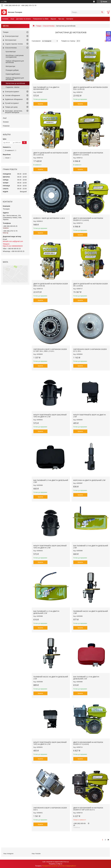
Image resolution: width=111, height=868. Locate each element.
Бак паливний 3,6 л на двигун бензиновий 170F (46, 88)
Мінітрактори (10, 66)
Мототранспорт (11, 40)
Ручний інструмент (12, 103)
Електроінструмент (12, 92)
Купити (40, 104)
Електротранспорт (12, 36)
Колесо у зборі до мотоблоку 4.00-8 (49, 218)
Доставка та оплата (24, 19)
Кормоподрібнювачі (13, 74)
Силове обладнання (13, 95)
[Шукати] (102, 12)
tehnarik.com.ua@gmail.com (13, 241)
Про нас (61, 19)
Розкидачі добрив (12, 70)
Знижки (6, 122)
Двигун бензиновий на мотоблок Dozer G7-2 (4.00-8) (88, 219)
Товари (39, 26)
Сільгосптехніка (49, 26)
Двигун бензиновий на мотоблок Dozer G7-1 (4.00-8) (88, 154)
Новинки (6, 126)
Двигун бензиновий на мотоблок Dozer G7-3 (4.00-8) (88, 743)
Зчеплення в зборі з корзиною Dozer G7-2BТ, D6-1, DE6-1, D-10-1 (50, 350)
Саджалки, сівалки (13, 87)
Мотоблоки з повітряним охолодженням (15, 56)
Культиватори (11, 52)
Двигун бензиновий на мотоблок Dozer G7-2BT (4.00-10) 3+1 (88, 809)
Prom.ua (66, 862)
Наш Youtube (36, 854)
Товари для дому (11, 107)
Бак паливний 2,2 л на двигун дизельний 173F (46, 612)
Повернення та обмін (41, 19)
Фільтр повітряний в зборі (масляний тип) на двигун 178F (50, 547)
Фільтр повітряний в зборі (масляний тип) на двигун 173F (50, 416)
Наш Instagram (8, 854)
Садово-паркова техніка (14, 44)
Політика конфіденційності (68, 866)
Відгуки (53, 19)
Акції (12, 19)
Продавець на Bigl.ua (55, 864)
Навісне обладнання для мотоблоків (15, 62)
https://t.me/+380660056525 (13, 246)
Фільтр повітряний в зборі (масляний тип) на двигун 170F (50, 743)
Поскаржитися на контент (50, 866)
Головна (5, 19)
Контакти (70, 19)
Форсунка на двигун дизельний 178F (89, 480)
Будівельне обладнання (14, 99)
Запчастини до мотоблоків (15, 83)
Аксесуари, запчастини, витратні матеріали (14, 112)
